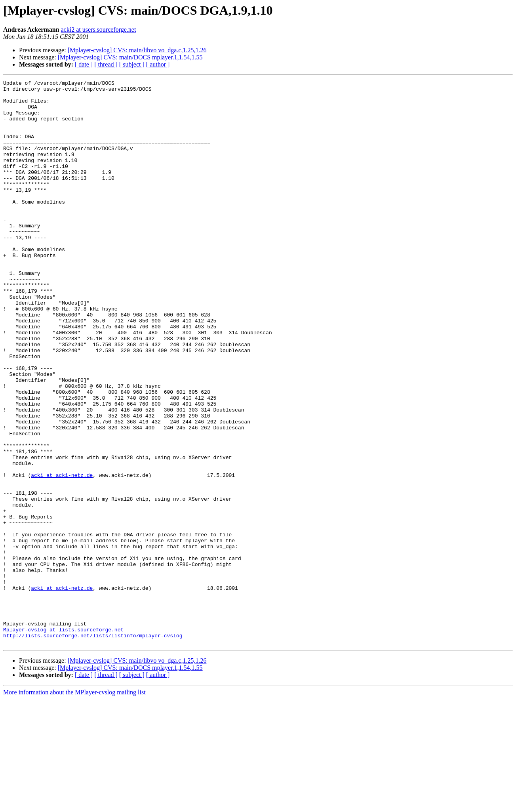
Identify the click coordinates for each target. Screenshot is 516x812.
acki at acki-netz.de (62, 555)
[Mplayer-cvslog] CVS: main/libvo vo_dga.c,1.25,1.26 (137, 50)
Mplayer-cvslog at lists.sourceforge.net (63, 740)
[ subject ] (132, 64)
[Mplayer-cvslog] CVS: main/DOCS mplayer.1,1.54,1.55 (130, 57)
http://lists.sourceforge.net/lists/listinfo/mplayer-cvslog (93, 747)
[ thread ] (106, 64)
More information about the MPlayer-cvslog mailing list (74, 805)
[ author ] (158, 64)
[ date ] (84, 64)
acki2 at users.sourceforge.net (99, 30)
